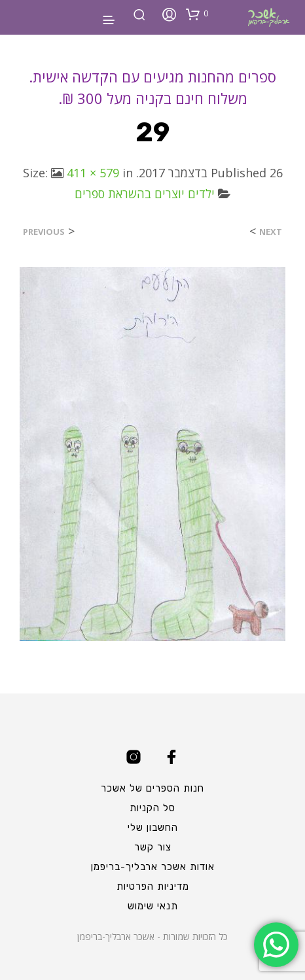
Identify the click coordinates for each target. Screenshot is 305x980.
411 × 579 (93, 173)
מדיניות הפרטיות (153, 886)
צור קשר (153, 847)
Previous (44, 232)
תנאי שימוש (153, 906)
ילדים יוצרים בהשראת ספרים (145, 194)
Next (271, 232)
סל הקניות (152, 808)
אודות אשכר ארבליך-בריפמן (153, 867)
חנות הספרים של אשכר (152, 788)
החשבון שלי (153, 828)
